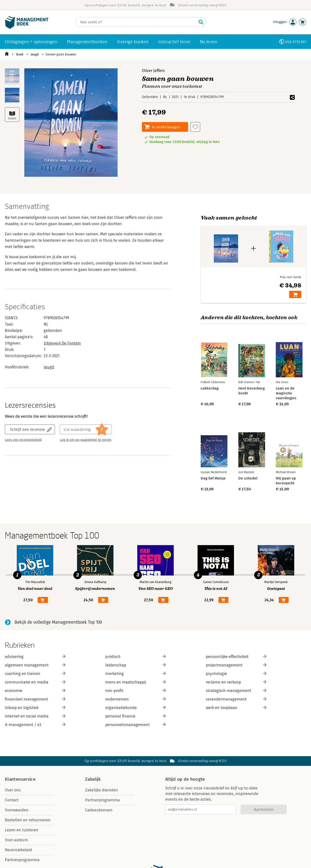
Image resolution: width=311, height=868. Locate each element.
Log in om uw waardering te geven (86, 440)
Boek (20, 54)
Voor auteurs (16, 840)
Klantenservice (20, 779)
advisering (35, 657)
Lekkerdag (210, 388)
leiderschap (136, 665)
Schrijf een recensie (27, 429)
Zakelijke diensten (101, 790)
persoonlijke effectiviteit (236, 657)
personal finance (136, 716)
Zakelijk (93, 779)
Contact (12, 800)
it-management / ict (35, 725)
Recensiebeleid (18, 850)
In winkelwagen (166, 127)
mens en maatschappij (136, 682)
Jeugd (35, 54)
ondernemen (136, 699)
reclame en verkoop (236, 682)
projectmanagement (236, 665)
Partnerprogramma (22, 860)
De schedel (248, 478)
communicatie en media (35, 682)
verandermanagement (236, 699)
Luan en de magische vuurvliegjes (286, 393)
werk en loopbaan (236, 708)
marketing (136, 674)
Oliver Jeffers (153, 71)
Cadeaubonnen (99, 810)
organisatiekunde (136, 708)
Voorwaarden (17, 810)
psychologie (236, 674)
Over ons (13, 790)
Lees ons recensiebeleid (23, 440)
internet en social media (35, 716)
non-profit (136, 691)
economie (35, 691)
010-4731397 (296, 42)
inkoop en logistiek (35, 708)
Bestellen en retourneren (28, 820)
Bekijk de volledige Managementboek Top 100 (58, 622)
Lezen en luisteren (22, 830)
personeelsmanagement (136, 725)
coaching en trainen (35, 674)
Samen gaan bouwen (61, 54)
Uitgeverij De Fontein (62, 343)
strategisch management (236, 691)
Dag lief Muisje (213, 478)
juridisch (136, 657)
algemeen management (35, 665)
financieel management (35, 699)
